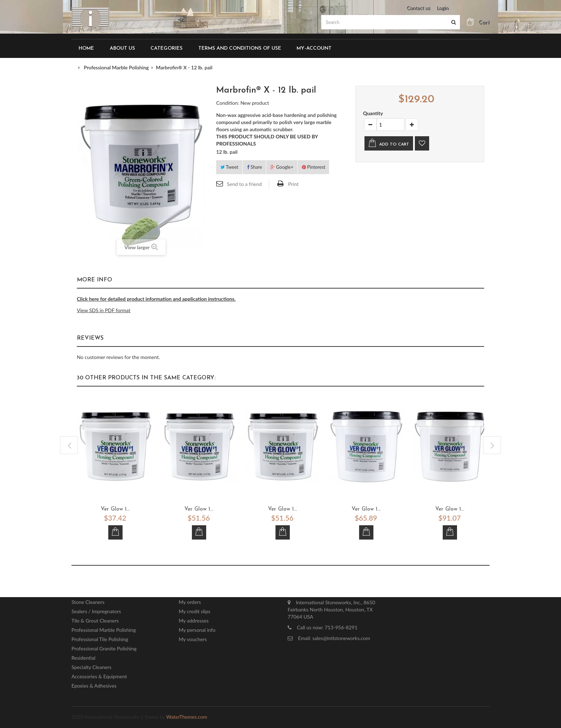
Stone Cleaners (88, 599)
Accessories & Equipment (99, 674)
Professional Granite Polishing (104, 646)
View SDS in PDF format (104, 308)
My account (201, 584)
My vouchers (193, 637)
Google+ (282, 164)
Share (254, 164)
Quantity (373, 111)
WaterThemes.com (187, 714)
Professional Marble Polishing (104, 627)
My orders (190, 599)
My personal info (197, 627)
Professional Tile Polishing (100, 637)
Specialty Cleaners (91, 665)
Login (443, 8)
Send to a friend (244, 181)
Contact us (418, 8)
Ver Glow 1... (115, 507)
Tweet (229, 164)
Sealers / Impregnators (96, 609)
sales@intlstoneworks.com (341, 636)
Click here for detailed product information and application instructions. (156, 296)
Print (293, 181)
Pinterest (314, 164)
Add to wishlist (422, 141)
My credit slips (195, 609)
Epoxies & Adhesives (94, 683)
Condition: (228, 100)
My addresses (194, 618)
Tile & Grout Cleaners (95, 618)
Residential (83, 655)
